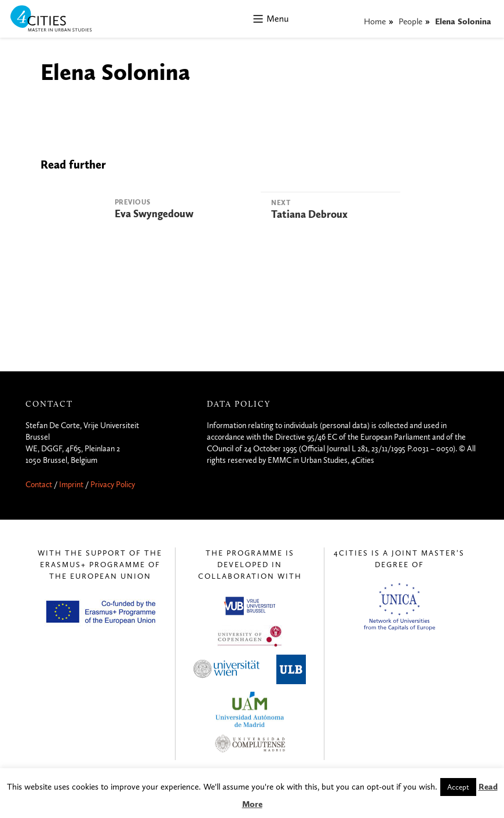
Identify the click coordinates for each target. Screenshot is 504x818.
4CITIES (59, 19)
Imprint (71, 485)
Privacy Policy (113, 485)
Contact (39, 485)
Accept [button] (458, 787)
